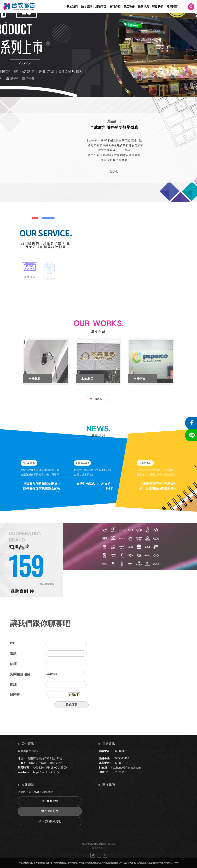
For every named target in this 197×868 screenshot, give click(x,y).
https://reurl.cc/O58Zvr (47, 772)
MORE (114, 171)
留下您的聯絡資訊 (50, 821)
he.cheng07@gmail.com (126, 768)
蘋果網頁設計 (98, 848)
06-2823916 (121, 751)
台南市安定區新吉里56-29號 (45, 763)
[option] (98, 55)
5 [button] (6, 40)
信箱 (13, 664)
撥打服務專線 (50, 801)
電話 (13, 653)
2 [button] (6, 27)
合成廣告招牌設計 (29, 751)
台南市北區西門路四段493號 (45, 758)
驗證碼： (17, 695)
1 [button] (6, 22)
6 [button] (6, 45)
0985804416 (121, 758)
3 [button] (6, 31)
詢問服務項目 (20, 674)
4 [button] (6, 36)
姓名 (13, 643)
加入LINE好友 (50, 811)
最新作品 (98, 331)
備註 (13, 684)
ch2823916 (119, 772)
